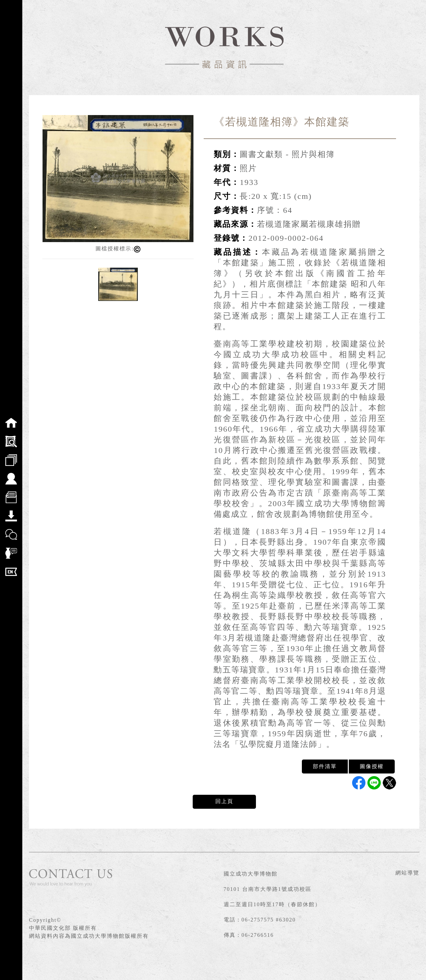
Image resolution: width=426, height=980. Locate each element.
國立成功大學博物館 (251, 874)
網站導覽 (407, 873)
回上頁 (224, 801)
